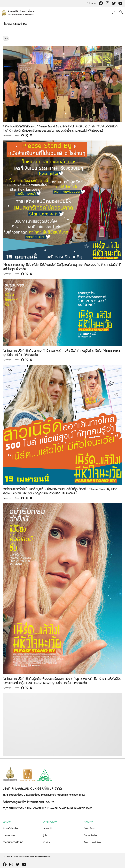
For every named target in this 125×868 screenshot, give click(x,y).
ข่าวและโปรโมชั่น (10, 829)
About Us (48, 829)
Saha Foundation (92, 842)
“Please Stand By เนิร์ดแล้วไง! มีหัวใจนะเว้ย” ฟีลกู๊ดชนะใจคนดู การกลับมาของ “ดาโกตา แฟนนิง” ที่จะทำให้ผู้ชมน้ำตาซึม (62, 267)
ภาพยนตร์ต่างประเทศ (13, 842)
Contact (47, 842)
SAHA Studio (90, 835)
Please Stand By (15, 24)
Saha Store (90, 829)
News (6, 38)
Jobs (45, 835)
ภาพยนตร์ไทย (9, 835)
